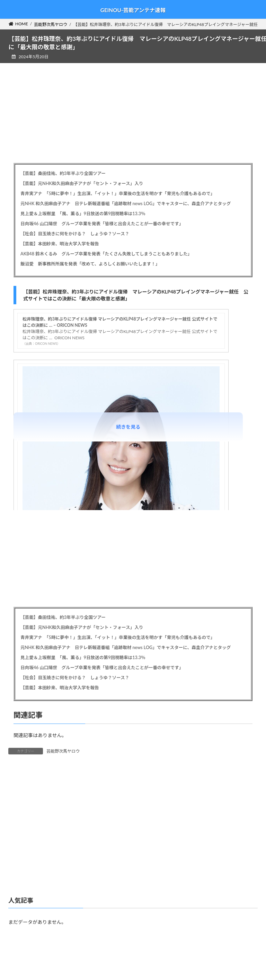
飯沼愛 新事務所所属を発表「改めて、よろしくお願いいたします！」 (90, 264)
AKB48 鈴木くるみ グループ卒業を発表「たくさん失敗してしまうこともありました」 (106, 254)
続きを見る (128, 427)
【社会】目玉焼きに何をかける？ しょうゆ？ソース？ (75, 234)
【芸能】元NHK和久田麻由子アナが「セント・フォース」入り (82, 183)
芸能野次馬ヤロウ (63, 751)
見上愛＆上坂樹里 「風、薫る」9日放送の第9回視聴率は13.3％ (83, 214)
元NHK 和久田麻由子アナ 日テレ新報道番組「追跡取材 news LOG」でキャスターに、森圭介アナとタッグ (126, 204)
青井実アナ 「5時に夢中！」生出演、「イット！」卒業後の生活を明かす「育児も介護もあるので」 (118, 194)
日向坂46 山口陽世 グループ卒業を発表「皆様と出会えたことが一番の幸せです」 (102, 224)
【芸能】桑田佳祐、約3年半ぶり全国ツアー (63, 173)
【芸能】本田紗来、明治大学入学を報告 (60, 244)
